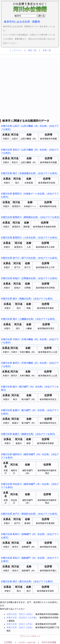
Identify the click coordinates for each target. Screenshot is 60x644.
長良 (29, 614)
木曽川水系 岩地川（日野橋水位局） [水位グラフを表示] (29, 278)
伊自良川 (23, 618)
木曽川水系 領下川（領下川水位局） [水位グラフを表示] (29, 258)
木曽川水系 (12, 614)
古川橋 (32, 618)
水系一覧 (47, 50)
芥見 (29, 624)
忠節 (29, 628)
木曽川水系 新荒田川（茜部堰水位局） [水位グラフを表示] (30, 217)
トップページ (16, 50)
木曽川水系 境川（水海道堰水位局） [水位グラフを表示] (29, 173)
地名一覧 (32, 50)
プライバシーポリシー (30, 636)
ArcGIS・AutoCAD (27, 642)
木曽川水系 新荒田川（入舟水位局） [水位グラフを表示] (29, 238)
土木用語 (8, 642)
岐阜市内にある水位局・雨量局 (22, 22)
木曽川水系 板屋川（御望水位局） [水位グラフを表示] (28, 434)
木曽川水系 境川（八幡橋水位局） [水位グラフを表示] (28, 319)
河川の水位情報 (49, 642)
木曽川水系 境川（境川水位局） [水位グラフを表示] (27, 581)
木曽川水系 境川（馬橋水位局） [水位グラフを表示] (27, 299)
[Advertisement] (30, 87)
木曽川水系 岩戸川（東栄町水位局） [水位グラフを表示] (29, 514)
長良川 (22, 614)
